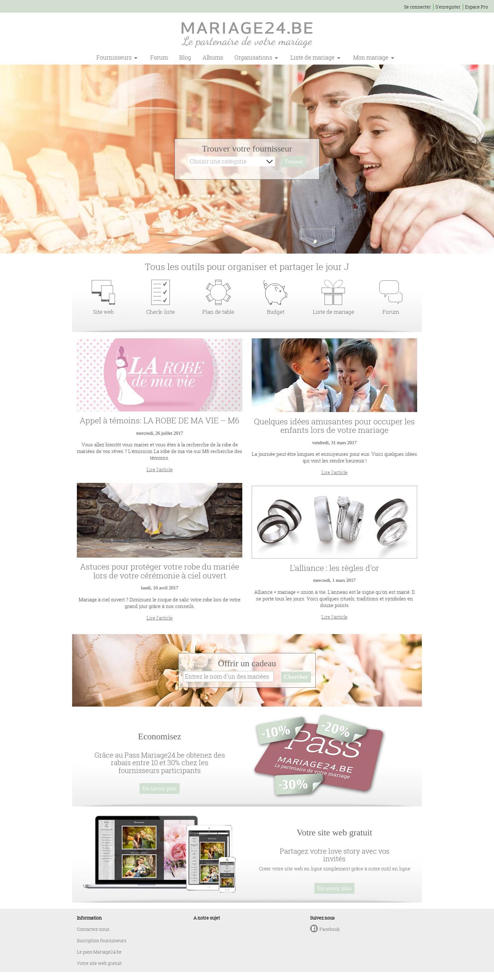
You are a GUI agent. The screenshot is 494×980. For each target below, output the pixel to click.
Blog (185, 57)
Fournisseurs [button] (115, 57)
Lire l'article (160, 469)
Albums (213, 57)
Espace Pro (477, 7)
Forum (159, 57)
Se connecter (417, 7)
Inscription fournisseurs (102, 940)
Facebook (330, 929)
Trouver (294, 161)
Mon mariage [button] (371, 57)
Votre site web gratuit (99, 963)
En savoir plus (160, 788)
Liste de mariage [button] (313, 57)
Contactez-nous (93, 929)
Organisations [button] (254, 57)
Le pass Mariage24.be (99, 952)
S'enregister (448, 7)
